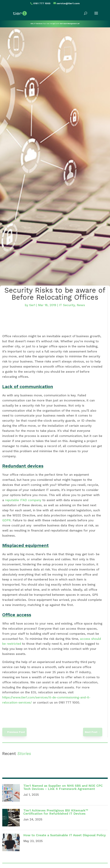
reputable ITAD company (23, 500)
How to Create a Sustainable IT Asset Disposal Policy (65, 835)
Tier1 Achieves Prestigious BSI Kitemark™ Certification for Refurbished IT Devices (56, 812)
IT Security (67, 305)
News (81, 305)
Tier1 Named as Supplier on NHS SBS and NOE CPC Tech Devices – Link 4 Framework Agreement (63, 787)
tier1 (32, 305)
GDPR (6, 520)
